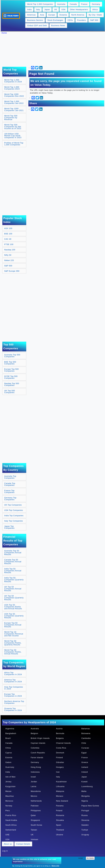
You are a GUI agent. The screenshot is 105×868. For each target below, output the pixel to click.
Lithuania (60, 786)
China (8, 748)
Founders (82, 20)
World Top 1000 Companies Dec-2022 (14, 95)
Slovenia (85, 820)
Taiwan (34, 830)
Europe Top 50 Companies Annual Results (13, 625)
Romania (60, 815)
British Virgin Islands (40, 738)
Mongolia (86, 796)
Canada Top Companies (10, 484)
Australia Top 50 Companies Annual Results (13, 553)
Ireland (85, 772)
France (84, 4)
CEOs (70, 20)
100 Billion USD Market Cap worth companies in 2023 (13, 136)
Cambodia (86, 738)
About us (8, 844)
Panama (60, 806)
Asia (42, 15)
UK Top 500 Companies (10, 392)
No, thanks (90, 858)
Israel (33, 777)
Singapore (35, 820)
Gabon (8, 762)
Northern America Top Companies (14, 702)
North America (78, 15)
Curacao (85, 748)
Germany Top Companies (10, 499)
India (29, 10)
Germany (96, 4)
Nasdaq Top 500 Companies (12, 384)
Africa (95, 10)
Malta (84, 791)
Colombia (35, 748)
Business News (58, 26)
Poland (59, 811)
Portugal (85, 811)
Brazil (8, 738)
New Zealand (62, 801)
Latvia (34, 786)
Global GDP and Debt (37, 26)
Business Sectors (35, 20)
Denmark (60, 753)
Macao (8, 791)
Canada (73, 4)
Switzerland (11, 830)
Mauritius (10, 796)
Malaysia (60, 791)
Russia (85, 815)
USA (63, 10)
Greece (85, 762)
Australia (61, 4)
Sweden (85, 825)
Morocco (9, 801)
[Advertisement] (54, 50)
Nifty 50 (8, 255)
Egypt (84, 753)
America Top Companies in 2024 (13, 681)
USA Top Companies (14, 510)
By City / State (95, 15)
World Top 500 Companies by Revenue (11, 118)
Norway (9, 806)
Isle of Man (10, 777)
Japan (47, 10)
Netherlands (36, 801)
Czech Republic (38, 753)
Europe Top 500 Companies (11, 370)
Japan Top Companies (9, 527)
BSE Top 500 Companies (10, 363)
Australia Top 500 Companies (12, 356)
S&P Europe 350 (12, 271)
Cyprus (9, 753)
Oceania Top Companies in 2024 (13, 709)
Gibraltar (60, 762)
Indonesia (35, 772)
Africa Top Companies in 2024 (13, 674)
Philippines (36, 811)
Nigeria (85, 801)
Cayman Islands (38, 743)
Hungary (60, 767)
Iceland (85, 767)
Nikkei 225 (9, 260)
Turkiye (85, 830)
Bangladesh (11, 733)
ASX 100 (8, 228)
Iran (58, 772)
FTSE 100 (9, 244)
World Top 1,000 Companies (40, 4)
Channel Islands (63, 743)
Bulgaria (60, 738)
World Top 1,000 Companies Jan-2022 (14, 102)
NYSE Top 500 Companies (11, 377)
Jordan (34, 782)
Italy (38, 10)
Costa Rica (61, 748)
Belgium (34, 733)
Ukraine (60, 835)
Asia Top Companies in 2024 (14, 688)
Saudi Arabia (11, 820)
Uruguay (85, 835)
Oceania (63, 15)
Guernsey (10, 767)
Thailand (60, 830)
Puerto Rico (11, 815)
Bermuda (60, 733)
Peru (8, 811)
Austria (59, 729)
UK (56, 10)
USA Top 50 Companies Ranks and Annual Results (13, 607)
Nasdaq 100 (10, 250)
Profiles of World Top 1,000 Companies (14, 144)
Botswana (86, 733)
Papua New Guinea (90, 806)
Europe (52, 15)
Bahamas (86, 729)
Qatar (33, 815)
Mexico (34, 796)
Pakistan (35, 806)
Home (4, 33)
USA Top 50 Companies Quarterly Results (14, 616)
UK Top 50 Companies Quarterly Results (14, 598)
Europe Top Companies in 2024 (13, 695)
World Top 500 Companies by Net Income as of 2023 (13, 127)
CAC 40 (8, 239)
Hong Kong (36, 767)
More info (55, 866)
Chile (84, 743)
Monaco (60, 796)
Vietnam (34, 839)
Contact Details (23, 844)
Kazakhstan (61, 782)
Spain (59, 825)
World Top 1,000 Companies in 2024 (13, 81)
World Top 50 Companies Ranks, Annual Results (13, 652)
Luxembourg (87, 786)
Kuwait (84, 782)
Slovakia (60, 820)
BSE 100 (8, 234)
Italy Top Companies (14, 521)
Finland (59, 758)
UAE (7, 835)
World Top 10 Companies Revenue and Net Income (14, 634)
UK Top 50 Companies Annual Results (13, 589)
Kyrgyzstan (10, 786)
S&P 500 (94, 20)
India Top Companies (14, 516)
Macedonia (36, 791)
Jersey (8, 782)
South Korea (36, 825)
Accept (81, 858)
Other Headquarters (79, 10)
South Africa (11, 825)
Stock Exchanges (55, 20)
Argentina (10, 729)
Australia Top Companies (10, 477)
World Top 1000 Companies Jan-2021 (14, 110)
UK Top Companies (13, 505)
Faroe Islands (37, 758)
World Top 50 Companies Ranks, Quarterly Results (13, 643)
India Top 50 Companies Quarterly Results (14, 580)
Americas (31, 15)
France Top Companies (9, 491)
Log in (5, 851)
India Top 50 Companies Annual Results (13, 571)
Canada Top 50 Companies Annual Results (13, 562)
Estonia (9, 758)
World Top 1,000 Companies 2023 (12, 88)
